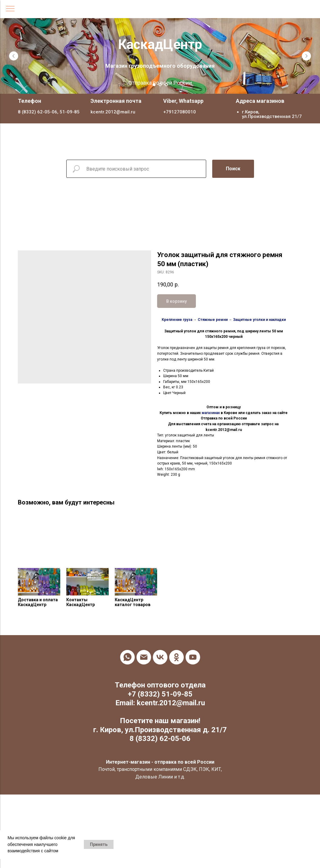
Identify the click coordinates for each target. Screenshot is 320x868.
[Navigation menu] (10, 9)
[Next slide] (306, 56)
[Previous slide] (14, 56)
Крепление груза (177, 320)
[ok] (176, 657)
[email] (144, 657)
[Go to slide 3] (166, 85)
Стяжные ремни (213, 320)
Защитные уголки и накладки (259, 320)
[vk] (160, 657)
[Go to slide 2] (160, 85)
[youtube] (193, 657)
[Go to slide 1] (154, 85)
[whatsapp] (127, 657)
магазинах (211, 413)
